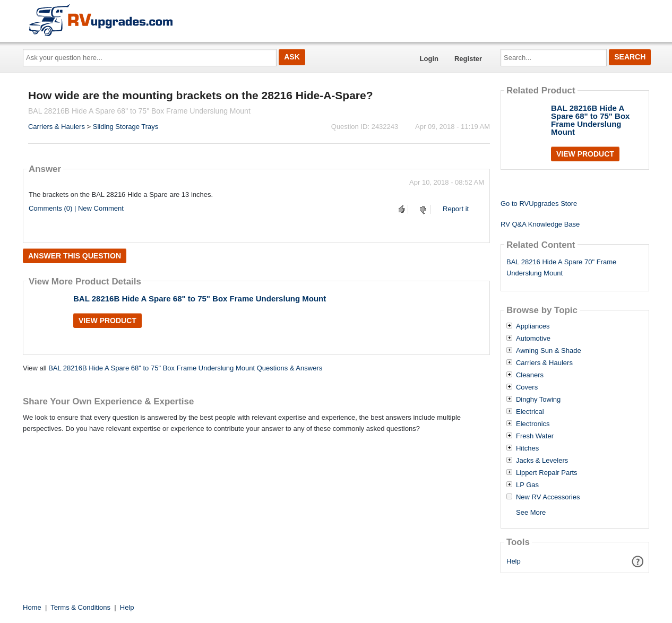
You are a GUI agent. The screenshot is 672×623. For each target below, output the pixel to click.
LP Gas (527, 485)
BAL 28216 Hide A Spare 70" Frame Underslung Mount (561, 267)
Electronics (533, 424)
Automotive (533, 339)
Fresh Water (535, 436)
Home (32, 607)
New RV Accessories (548, 497)
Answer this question (75, 256)
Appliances (533, 326)
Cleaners (530, 375)
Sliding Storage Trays (126, 127)
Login (429, 59)
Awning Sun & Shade (549, 351)
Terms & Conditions (80, 607)
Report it (456, 209)
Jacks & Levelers (542, 461)
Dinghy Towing (538, 400)
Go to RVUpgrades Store (539, 204)
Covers (527, 387)
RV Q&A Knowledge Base (540, 224)
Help (514, 561)
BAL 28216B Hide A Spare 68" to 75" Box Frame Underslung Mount (200, 298)
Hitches (527, 448)
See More (531, 512)
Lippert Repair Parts (547, 473)
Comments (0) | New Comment (76, 208)
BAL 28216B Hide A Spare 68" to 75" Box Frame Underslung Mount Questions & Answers (185, 368)
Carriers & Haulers (57, 127)
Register (468, 59)
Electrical (530, 412)
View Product (107, 321)
